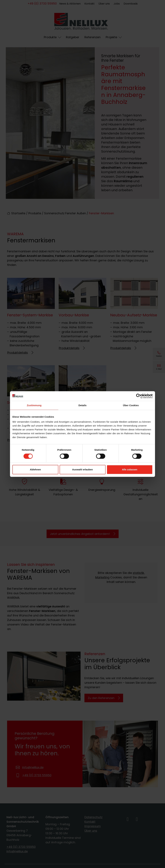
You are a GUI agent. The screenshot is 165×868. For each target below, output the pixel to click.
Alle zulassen (130, 469)
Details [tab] (82, 405)
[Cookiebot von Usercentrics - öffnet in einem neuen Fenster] (138, 396)
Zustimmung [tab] (34, 405)
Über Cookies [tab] (131, 405)
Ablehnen (35, 469)
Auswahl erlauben (82, 469)
